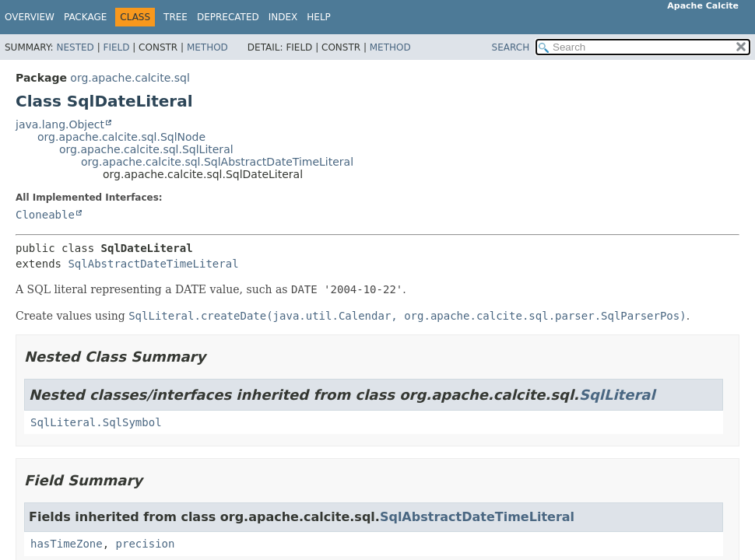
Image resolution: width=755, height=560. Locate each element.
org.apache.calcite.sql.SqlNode (121, 137)
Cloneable (45, 215)
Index (283, 17)
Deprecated (228, 17)
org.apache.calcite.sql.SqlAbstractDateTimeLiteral (217, 162)
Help (319, 17)
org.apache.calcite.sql (130, 78)
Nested (75, 47)
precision (146, 544)
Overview (30, 17)
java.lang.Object (60, 124)
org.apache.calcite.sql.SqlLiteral (146, 149)
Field (116, 47)
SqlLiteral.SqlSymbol (96, 422)
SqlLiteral (617, 395)
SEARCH (511, 47)
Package (85, 17)
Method (207, 47)
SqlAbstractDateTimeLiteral (153, 264)
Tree (176, 17)
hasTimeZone (67, 544)
